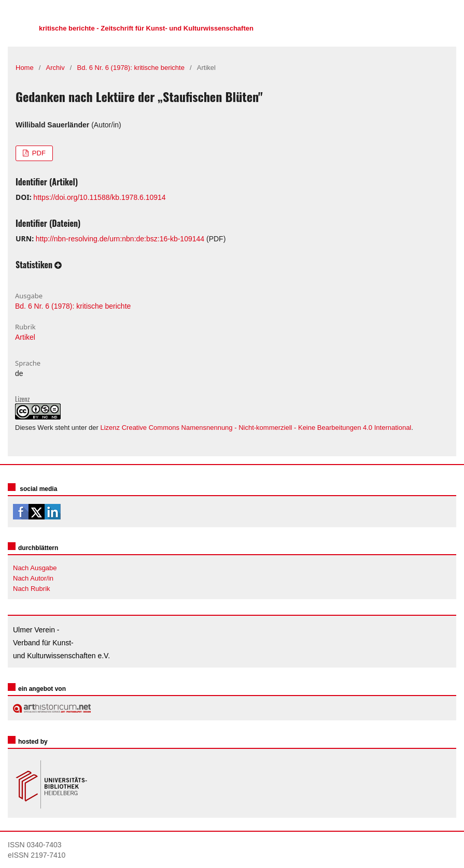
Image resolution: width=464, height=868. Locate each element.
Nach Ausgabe (35, 568)
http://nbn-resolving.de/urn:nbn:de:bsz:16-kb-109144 (120, 239)
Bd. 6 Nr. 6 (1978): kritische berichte (131, 68)
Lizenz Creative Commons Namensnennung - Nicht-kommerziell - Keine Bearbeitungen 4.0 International (256, 428)
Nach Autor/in (33, 578)
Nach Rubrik (32, 589)
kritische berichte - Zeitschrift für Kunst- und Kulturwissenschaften (146, 28)
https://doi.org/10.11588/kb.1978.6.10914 (99, 197)
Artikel (25, 337)
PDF (38, 153)
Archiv (55, 68)
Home (25, 68)
